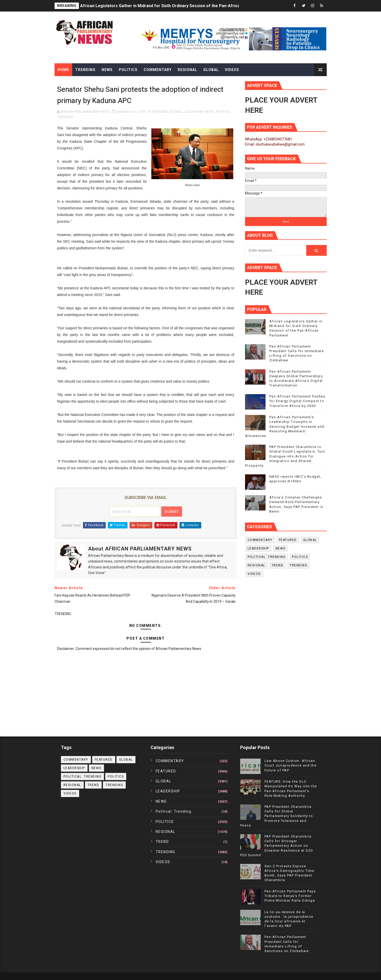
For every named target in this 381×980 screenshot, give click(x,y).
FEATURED (160, 112)
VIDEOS (254, 574)
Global (211, 70)
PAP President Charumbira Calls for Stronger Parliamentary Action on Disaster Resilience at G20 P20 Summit (277, 846)
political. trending (267, 557)
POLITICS (223, 112)
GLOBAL (176, 112)
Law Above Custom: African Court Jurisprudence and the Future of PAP (291, 765)
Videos (232, 70)
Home (63, 70)
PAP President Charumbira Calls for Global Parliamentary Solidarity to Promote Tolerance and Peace (277, 816)
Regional (187, 70)
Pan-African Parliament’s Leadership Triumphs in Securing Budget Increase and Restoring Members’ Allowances (285, 426)
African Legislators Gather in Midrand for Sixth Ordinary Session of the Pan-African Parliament (172, 6)
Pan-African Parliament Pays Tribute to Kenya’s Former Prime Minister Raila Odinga (290, 896)
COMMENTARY (260, 540)
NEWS (209, 112)
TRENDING (65, 117)
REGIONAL (256, 565)
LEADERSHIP (194, 112)
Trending (85, 70)
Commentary (158, 70)
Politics (128, 70)
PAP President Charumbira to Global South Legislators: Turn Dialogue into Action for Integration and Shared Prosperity (285, 456)
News (107, 70)
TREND (278, 565)
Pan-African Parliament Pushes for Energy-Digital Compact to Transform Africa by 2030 (297, 401)
